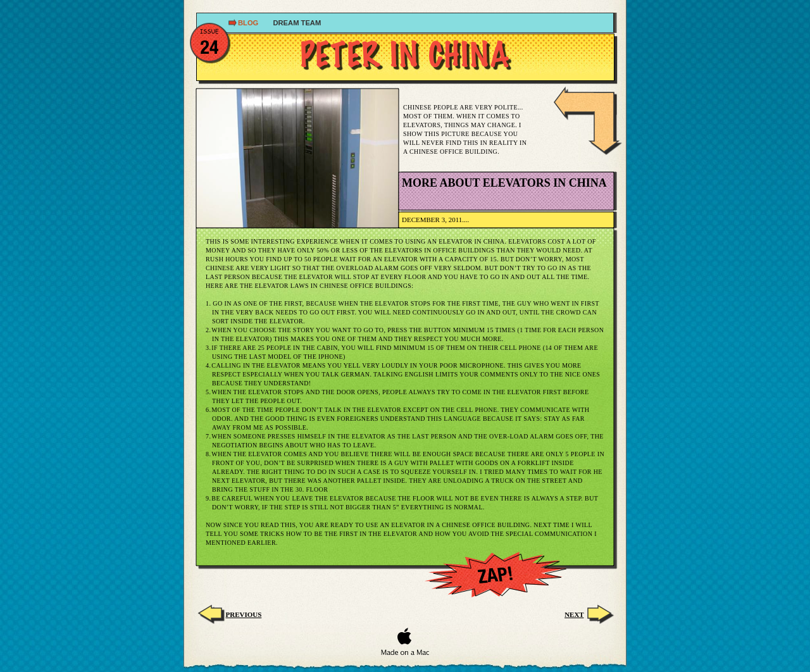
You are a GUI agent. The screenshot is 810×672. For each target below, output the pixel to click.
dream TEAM (297, 23)
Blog (249, 23)
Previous (244, 614)
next (574, 614)
